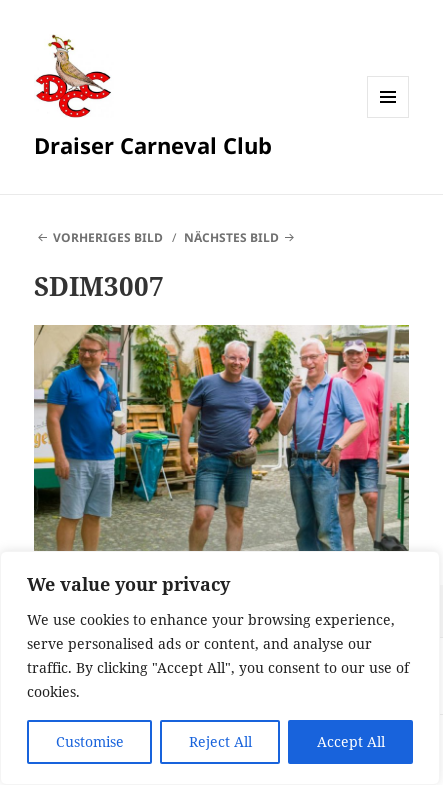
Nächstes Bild (231, 237)
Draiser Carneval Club (153, 145)
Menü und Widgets (388, 117)
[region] (220, 668)
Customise (90, 741)
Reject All (220, 741)
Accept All (351, 741)
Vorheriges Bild (108, 237)
